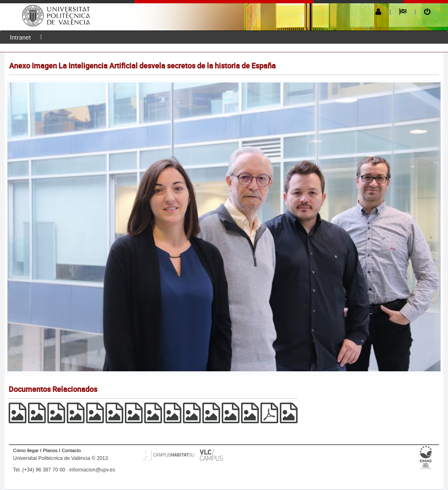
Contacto (71, 450)
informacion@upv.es (92, 470)
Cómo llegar (26, 450)
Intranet (20, 37)
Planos (50, 450)
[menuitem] (20, 37)
